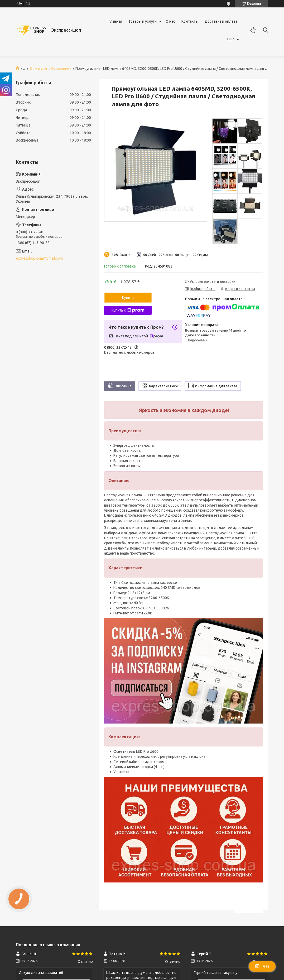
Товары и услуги (143, 21)
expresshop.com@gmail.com (39, 258)
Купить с (128, 310)
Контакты (190, 21)
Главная (115, 21)
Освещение (61, 69)
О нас (170, 21)
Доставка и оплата (221, 21)
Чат (262, 966)
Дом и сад (38, 69)
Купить (128, 298)
